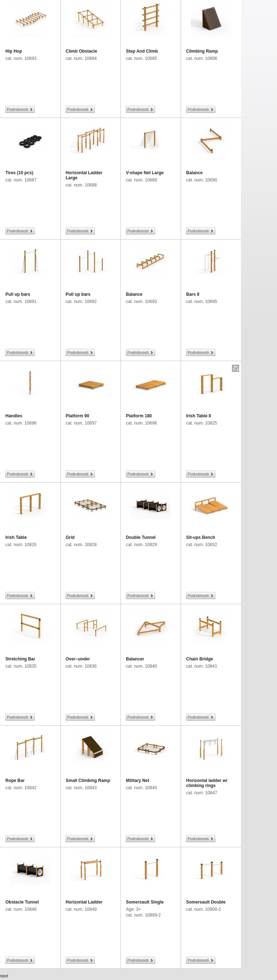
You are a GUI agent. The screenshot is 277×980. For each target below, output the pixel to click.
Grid (70, 537)
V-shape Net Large (145, 173)
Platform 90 (77, 416)
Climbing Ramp (202, 51)
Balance (194, 173)
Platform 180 (139, 416)
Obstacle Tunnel (22, 902)
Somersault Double (206, 902)
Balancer (135, 659)
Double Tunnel (141, 537)
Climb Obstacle (81, 51)
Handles (14, 416)
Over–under (78, 659)
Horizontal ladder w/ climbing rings (207, 783)
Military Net (138, 781)
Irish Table (16, 537)
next (4, 976)
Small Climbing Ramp (88, 781)
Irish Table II (199, 416)
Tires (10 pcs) (19, 173)
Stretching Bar (20, 659)
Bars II (193, 294)
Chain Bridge (200, 659)
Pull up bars (18, 294)
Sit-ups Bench (201, 537)
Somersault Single (145, 902)
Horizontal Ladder (84, 902)
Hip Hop (14, 51)
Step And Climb (142, 51)
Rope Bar (15, 781)
